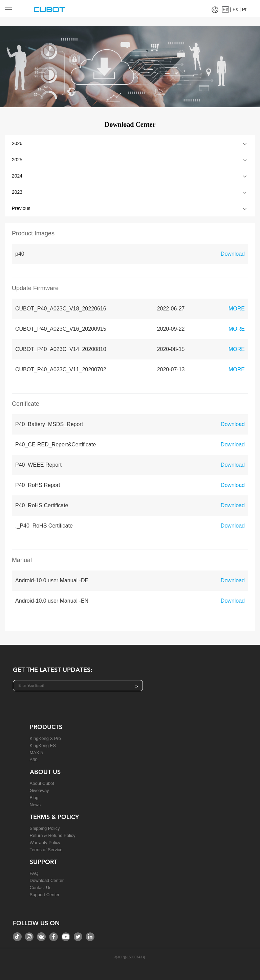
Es (235, 9)
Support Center (45, 895)
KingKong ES (43, 745)
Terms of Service (46, 850)
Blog (34, 798)
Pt (244, 9)
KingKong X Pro (46, 738)
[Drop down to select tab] (13, 7)
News (35, 805)
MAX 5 (36, 753)
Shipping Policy (45, 828)
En (225, 9)
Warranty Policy (45, 843)
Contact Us (41, 888)
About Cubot (42, 783)
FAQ (34, 873)
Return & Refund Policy (53, 835)
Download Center (47, 880)
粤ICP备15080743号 (130, 957)
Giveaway (39, 790)
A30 (34, 760)
